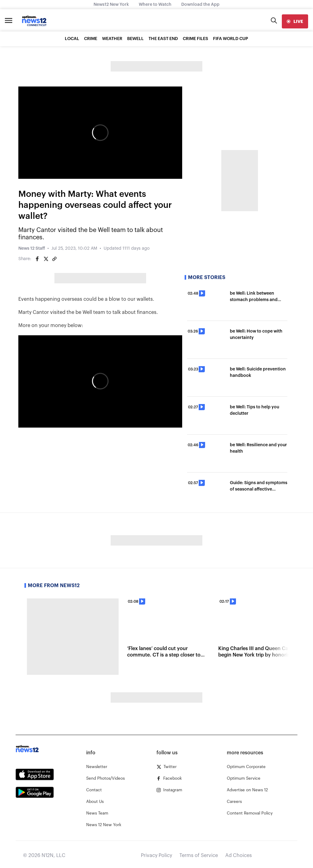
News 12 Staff (32, 248)
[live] (295, 21)
